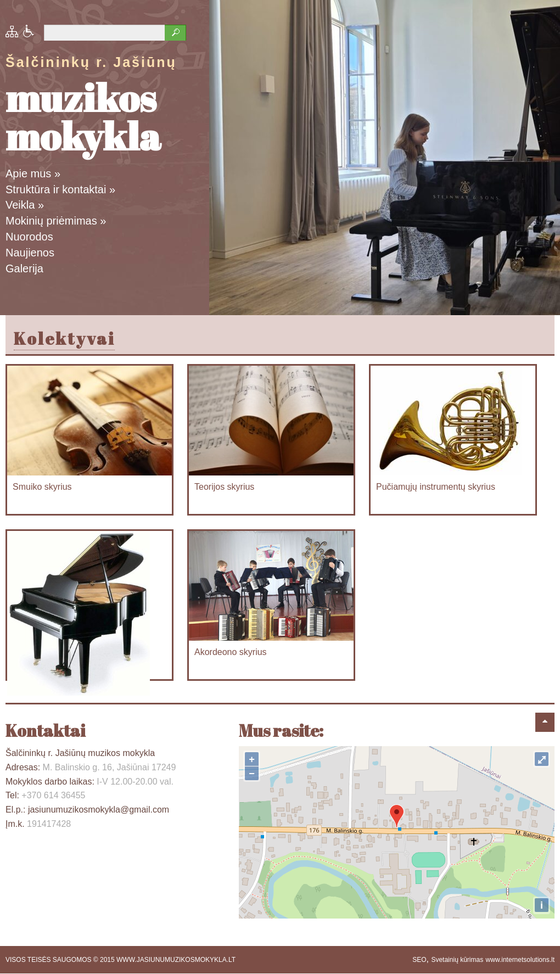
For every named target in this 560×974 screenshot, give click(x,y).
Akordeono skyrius (231, 652)
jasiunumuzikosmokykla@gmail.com (99, 810)
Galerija (24, 268)
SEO (419, 960)
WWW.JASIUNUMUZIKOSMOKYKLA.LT (176, 960)
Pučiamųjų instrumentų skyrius (436, 487)
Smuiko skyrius (42, 487)
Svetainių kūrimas (457, 960)
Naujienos (30, 253)
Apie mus (33, 173)
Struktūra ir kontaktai (60, 189)
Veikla (25, 205)
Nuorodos (29, 237)
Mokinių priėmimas (56, 221)
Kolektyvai (64, 338)
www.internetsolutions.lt (520, 960)
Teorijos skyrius (224, 487)
